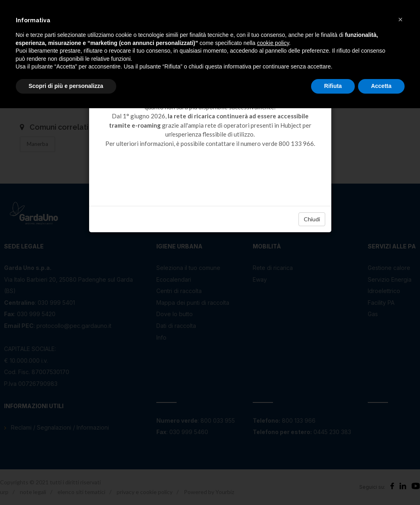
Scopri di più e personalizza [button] (66, 86)
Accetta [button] (381, 86)
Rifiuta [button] (333, 86)
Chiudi (312, 219)
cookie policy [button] (273, 43)
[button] (401, 19)
